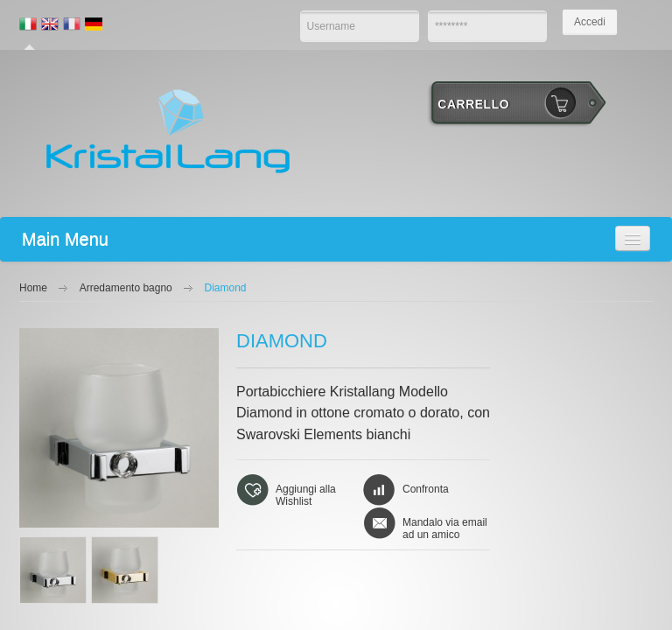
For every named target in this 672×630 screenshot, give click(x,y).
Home (33, 288)
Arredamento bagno (126, 288)
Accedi (590, 22)
